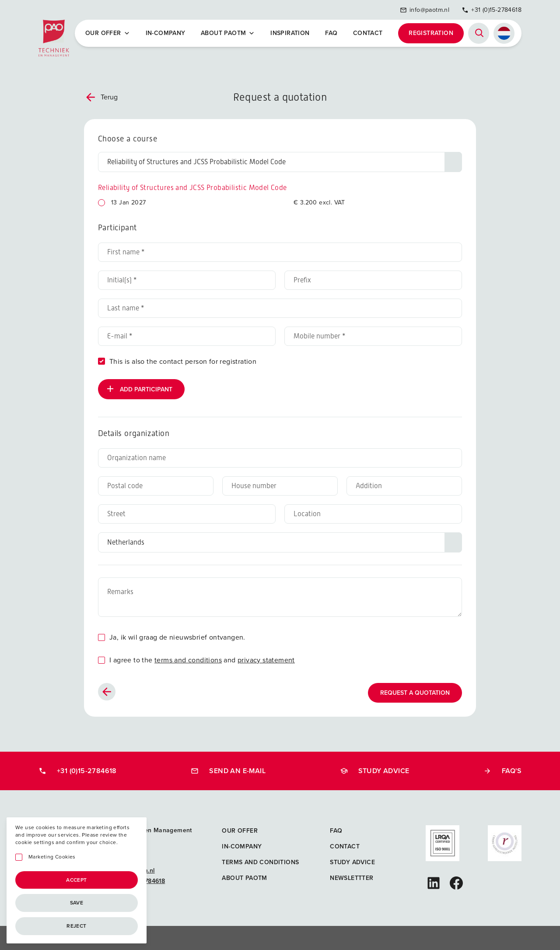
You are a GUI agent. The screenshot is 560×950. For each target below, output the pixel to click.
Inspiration (290, 33)
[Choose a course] (280, 162)
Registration (431, 33)
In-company (166, 33)
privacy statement (266, 660)
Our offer (108, 33)
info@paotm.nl (425, 10)
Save (77, 903)
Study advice (375, 770)
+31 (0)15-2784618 (492, 10)
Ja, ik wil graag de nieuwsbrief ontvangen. (177, 637)
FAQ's (502, 770)
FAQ (331, 33)
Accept (76, 880)
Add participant (139, 388)
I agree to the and (202, 660)
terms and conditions (188, 660)
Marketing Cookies (52, 857)
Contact (368, 33)
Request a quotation (415, 692)
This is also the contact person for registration (183, 361)
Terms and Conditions (260, 862)
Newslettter (352, 878)
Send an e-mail (228, 770)
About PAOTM (228, 33)
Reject (76, 926)
